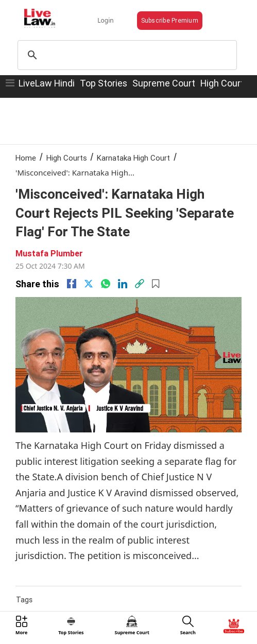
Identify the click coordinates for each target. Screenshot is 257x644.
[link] (140, 284)
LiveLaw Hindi (47, 83)
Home (26, 158)
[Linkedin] (123, 284)
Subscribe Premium (170, 20)
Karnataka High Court (133, 158)
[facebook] (72, 284)
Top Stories (104, 83)
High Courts (67, 158)
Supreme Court (164, 83)
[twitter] (89, 284)
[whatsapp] (106, 284)
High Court (222, 83)
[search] (126, 55)
